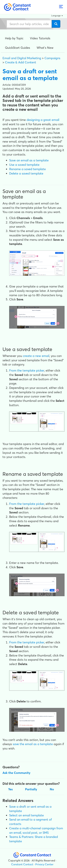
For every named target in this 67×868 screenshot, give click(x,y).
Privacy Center (44, 864)
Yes (10, 789)
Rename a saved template (27, 169)
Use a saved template (24, 165)
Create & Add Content (21, 62)
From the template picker (27, 370)
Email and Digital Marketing (22, 58)
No (52, 789)
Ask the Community (16, 773)
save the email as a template (33, 744)
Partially (31, 789)
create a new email (36, 356)
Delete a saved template (26, 173)
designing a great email (43, 120)
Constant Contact (22, 864)
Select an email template (26, 815)
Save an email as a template (29, 160)
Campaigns (52, 58)
